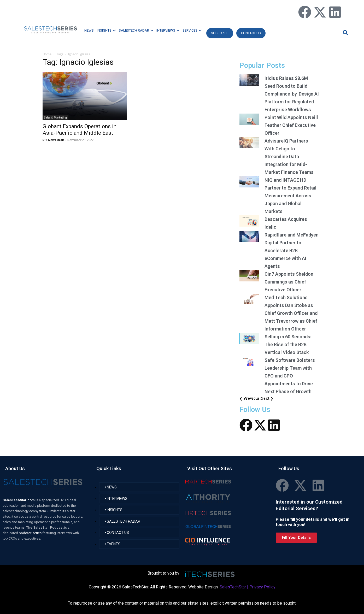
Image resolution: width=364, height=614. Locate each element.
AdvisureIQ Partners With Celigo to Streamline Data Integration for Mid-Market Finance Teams (289, 157)
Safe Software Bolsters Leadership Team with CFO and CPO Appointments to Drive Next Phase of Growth (290, 376)
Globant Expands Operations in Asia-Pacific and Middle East (80, 130)
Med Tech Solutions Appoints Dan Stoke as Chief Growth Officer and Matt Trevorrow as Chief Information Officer (291, 313)
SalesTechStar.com (19, 500)
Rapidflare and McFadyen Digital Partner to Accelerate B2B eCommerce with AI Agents (292, 250)
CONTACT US (251, 33)
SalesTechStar (233, 587)
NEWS (89, 30)
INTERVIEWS (168, 30)
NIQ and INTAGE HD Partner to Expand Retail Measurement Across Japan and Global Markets (290, 196)
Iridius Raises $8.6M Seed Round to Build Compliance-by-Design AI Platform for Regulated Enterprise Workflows (292, 94)
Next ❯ (267, 398)
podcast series (31, 533)
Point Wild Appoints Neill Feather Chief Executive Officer (291, 125)
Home (47, 54)
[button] (345, 33)
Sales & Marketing (55, 117)
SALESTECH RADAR (136, 30)
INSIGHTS (106, 30)
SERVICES (192, 30)
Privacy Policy (262, 587)
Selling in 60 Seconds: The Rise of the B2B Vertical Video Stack (288, 344)
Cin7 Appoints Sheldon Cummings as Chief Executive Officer (289, 282)
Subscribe (220, 33)
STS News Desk (53, 140)
